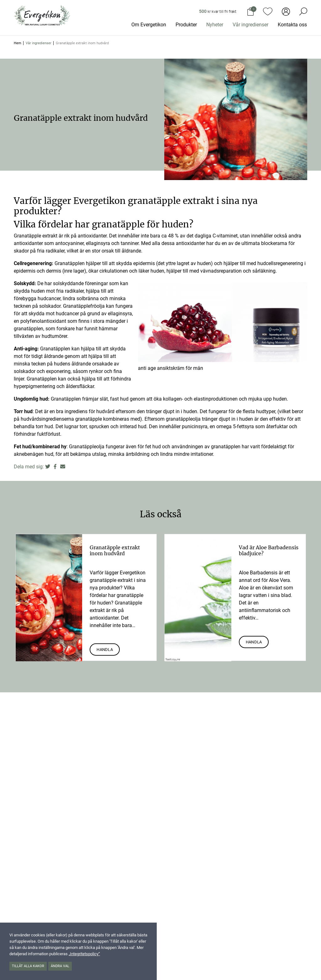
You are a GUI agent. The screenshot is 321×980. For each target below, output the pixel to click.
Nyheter (215, 25)
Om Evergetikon (149, 25)
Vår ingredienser (250, 25)
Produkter (186, 25)
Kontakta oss (292, 25)
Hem (18, 43)
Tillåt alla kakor (28, 966)
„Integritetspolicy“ (84, 954)
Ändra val (60, 966)
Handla (105, 650)
